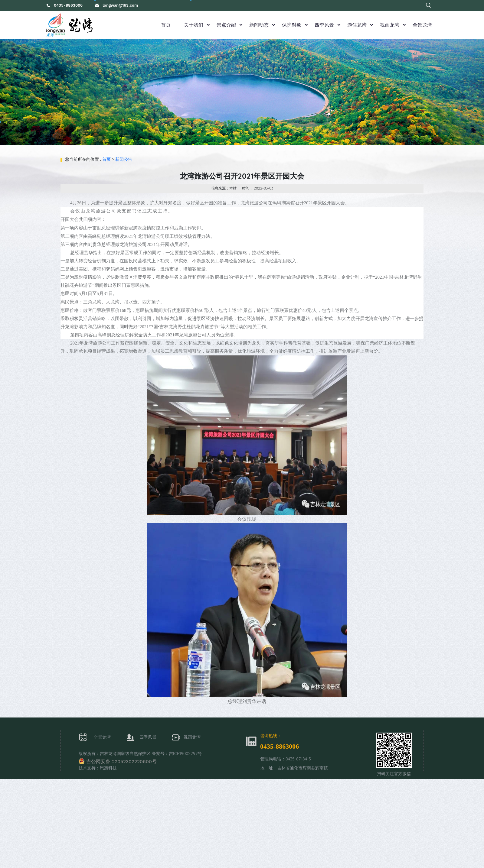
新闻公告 (124, 159)
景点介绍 (226, 25)
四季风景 (324, 25)
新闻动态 (259, 25)
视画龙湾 (390, 25)
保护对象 (292, 25)
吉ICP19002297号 (185, 753)
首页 (166, 25)
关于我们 (194, 25)
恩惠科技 (108, 768)
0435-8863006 (68, 5)
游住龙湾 (357, 25)
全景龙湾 (422, 25)
